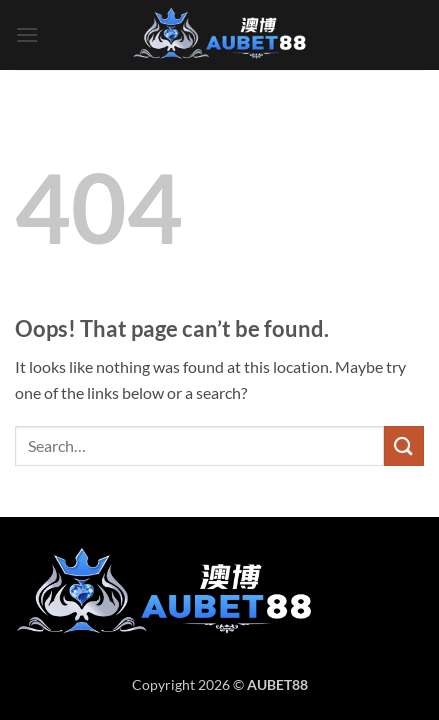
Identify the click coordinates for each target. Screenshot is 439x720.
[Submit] (404, 445)
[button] (27, 34)
